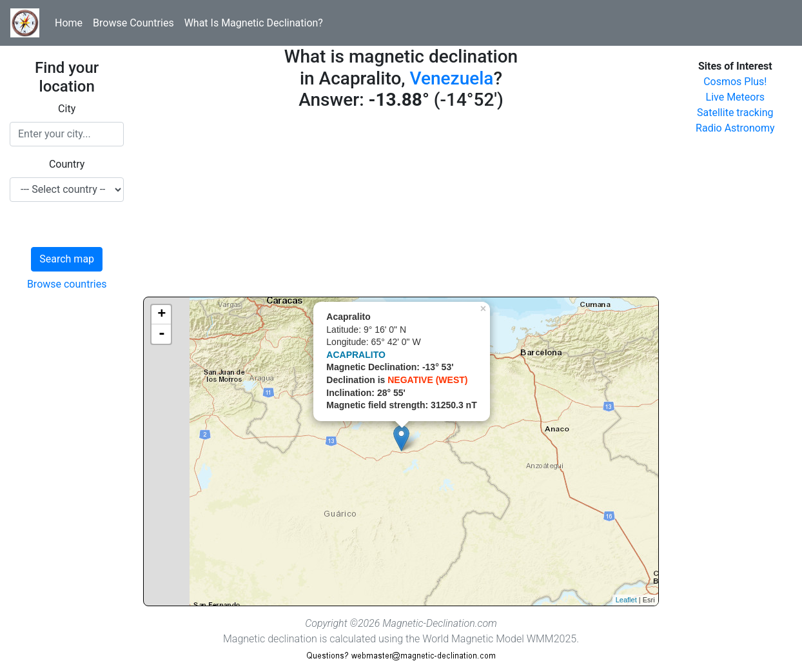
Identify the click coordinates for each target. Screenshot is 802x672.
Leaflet (626, 600)
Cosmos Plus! (735, 82)
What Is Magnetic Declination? (254, 23)
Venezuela (452, 78)
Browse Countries (133, 23)
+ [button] (161, 315)
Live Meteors (736, 97)
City (67, 109)
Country (67, 164)
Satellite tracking (735, 113)
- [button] (162, 334)
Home (69, 23)
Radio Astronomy (735, 128)
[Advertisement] (401, 206)
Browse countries (67, 284)
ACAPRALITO (356, 355)
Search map (67, 259)
